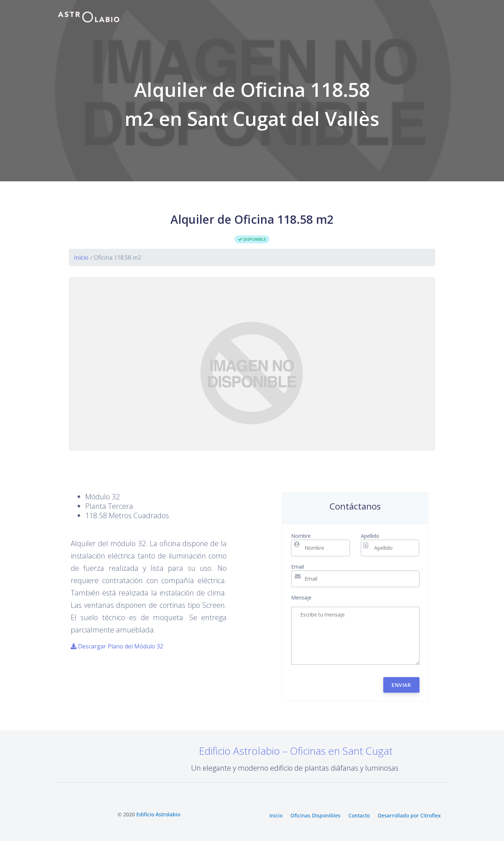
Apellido (370, 536)
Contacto (359, 816)
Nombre (301, 536)
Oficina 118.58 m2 (117, 257)
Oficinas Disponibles (315, 816)
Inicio (81, 257)
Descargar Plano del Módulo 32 (117, 646)
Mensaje (301, 597)
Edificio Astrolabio (158, 814)
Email (298, 567)
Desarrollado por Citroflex (409, 816)
